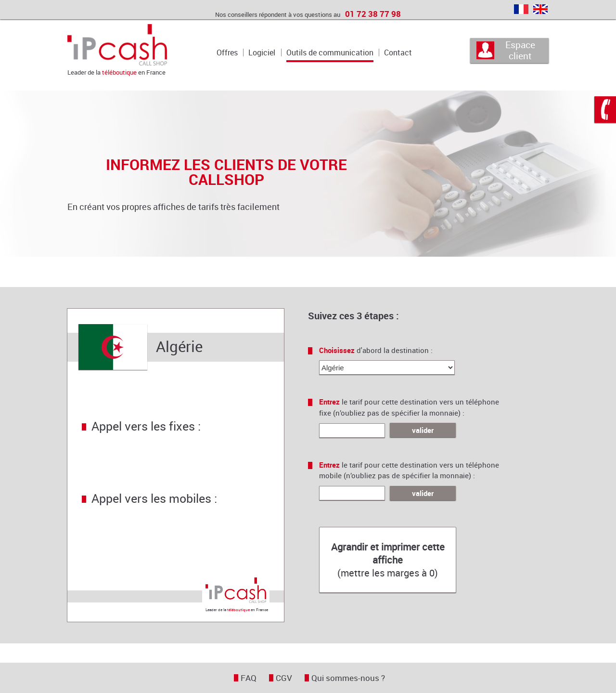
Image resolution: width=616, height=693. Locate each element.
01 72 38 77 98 (373, 14)
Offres (227, 52)
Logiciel (262, 52)
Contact (398, 52)
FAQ (249, 678)
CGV (284, 678)
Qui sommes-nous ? (348, 678)
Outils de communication (330, 52)
